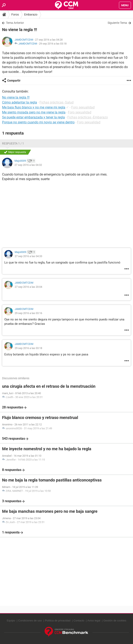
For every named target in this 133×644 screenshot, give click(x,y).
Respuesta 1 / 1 (13, 143)
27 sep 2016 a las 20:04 (28, 287)
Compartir (14, 81)
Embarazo (31, 14)
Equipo (11, 621)
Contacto (79, 621)
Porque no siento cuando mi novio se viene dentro (38, 122)
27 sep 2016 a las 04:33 (28, 256)
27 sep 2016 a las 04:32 (28, 165)
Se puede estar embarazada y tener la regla (33, 117)
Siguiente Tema (117, 23)
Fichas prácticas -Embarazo (88, 117)
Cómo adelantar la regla (20, 102)
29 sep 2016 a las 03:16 (28, 313)
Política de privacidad (58, 621)
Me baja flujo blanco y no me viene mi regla (34, 107)
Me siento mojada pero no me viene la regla (34, 112)
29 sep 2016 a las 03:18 (53, 44)
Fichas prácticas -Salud (56, 102)
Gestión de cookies (115, 621)
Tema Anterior (15, 23)
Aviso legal (94, 621)
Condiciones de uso (30, 621)
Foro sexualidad (83, 107)
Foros (15, 14)
